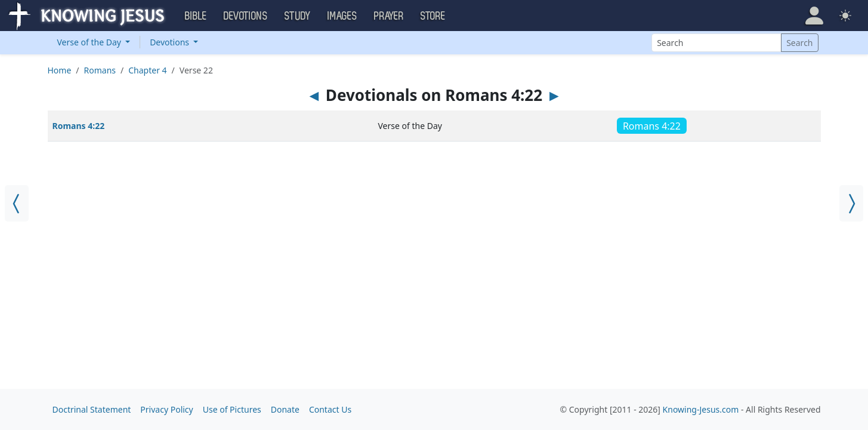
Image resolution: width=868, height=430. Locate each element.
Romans (100, 70)
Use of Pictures (232, 409)
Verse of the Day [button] (90, 42)
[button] (814, 16)
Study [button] (298, 16)
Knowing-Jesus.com (701, 409)
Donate (285, 409)
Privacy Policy (166, 409)
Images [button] (342, 16)
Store (433, 16)
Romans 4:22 (79, 126)
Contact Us (330, 409)
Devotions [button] (246, 16)
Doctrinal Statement (92, 409)
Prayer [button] (389, 16)
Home (60, 70)
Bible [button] (196, 16)
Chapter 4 (147, 70)
